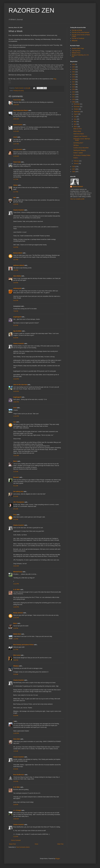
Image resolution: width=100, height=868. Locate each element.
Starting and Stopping (80, 150)
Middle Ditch (17, 634)
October (76, 109)
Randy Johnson (18, 613)
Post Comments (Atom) (23, 847)
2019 (74, 77)
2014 (74, 89)
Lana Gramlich (18, 149)
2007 (74, 169)
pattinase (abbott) (19, 265)
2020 (74, 74)
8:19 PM (16, 325)
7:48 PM (16, 311)
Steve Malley (17, 276)
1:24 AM (16, 751)
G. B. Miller (17, 590)
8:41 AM (16, 509)
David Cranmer (18, 125)
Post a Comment (16, 840)
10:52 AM (16, 119)
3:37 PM (16, 260)
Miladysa (16, 666)
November (77, 107)
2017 (74, 82)
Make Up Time (77, 129)
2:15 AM (16, 472)
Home (36, 844)
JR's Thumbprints (19, 502)
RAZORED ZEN (31, 10)
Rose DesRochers (19, 775)
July (75, 117)
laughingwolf (17, 317)
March (76, 127)
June (75, 119)
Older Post (60, 844)
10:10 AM (16, 566)
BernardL (16, 477)
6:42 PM (16, 300)
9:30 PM (16, 716)
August (76, 114)
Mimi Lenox (17, 655)
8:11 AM (16, 486)
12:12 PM (16, 584)
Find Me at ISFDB (77, 30)
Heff (15, 198)
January (76, 163)
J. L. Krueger (17, 810)
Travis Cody (17, 162)
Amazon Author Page (78, 48)
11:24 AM (16, 131)
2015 (74, 87)
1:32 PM (16, 639)
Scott (15, 408)
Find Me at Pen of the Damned (80, 33)
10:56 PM (16, 402)
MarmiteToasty (18, 572)
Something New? (78, 143)
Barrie (15, 623)
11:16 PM (16, 416)
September (77, 112)
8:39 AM (16, 769)
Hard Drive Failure (79, 134)
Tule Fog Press (76, 51)
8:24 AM (16, 496)
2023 (74, 67)
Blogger (58, 859)
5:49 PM (16, 674)
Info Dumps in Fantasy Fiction (82, 155)
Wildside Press (76, 53)
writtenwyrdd (17, 288)
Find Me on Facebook (78, 38)
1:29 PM (16, 628)
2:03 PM (16, 781)
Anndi (15, 137)
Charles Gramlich (19, 210)
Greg (15, 515)
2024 (74, 64)
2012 (74, 94)
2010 (74, 99)
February (76, 161)
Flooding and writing (19, 91)
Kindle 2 (76, 158)
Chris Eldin (17, 739)
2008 (74, 167)
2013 (74, 92)
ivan (15, 422)
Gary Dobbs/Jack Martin (21, 110)
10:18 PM (16, 379)
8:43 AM (16, 519)
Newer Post (12, 844)
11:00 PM (16, 733)
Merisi (15, 461)
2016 (74, 84)
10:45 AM (16, 105)
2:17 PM (16, 192)
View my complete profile (77, 199)
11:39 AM (16, 156)
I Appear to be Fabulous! (80, 136)
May (75, 122)
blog (55, 79)
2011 (74, 97)
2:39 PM (16, 204)
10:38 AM (16, 819)
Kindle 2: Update (78, 153)
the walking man (18, 492)
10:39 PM (16, 391)
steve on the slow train (20, 385)
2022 (74, 69)
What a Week (77, 131)
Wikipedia (75, 41)
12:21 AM (16, 455)
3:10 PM (16, 247)
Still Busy (76, 145)
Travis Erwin (17, 100)
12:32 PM (16, 618)
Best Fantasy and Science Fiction (23, 645)
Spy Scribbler (17, 331)
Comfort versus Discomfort (81, 148)
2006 (74, 172)
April (75, 124)
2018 (74, 79)
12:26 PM (16, 607)
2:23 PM (16, 837)
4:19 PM (16, 270)
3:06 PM (16, 660)
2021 (74, 72)
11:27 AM (16, 144)
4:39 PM (16, 805)
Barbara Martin (18, 253)
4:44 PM (16, 283)
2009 (74, 102)
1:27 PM (16, 179)
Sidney (15, 185)
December (77, 104)
